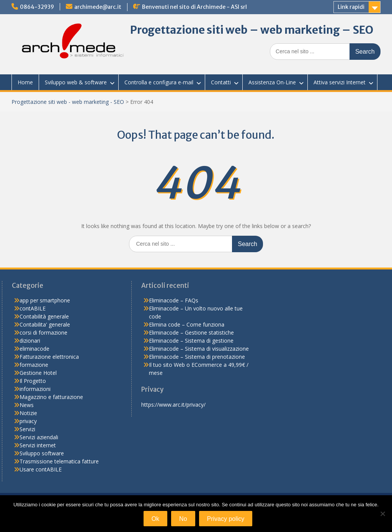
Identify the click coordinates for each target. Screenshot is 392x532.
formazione (34, 365)
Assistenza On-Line (272, 82)
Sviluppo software (42, 453)
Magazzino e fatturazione (51, 397)
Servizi (27, 429)
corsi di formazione (43, 332)
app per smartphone (45, 300)
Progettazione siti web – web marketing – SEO (252, 30)
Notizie (28, 413)
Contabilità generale (44, 316)
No (183, 519)
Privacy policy (226, 519)
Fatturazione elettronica (49, 357)
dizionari (30, 341)
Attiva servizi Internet (340, 82)
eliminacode (34, 349)
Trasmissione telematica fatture (59, 461)
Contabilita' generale (45, 324)
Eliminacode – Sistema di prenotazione (197, 357)
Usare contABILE (41, 469)
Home (25, 82)
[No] (382, 514)
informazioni (35, 389)
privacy (28, 421)
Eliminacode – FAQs (174, 300)
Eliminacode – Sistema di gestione (191, 341)
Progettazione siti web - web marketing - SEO (68, 102)
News (27, 405)
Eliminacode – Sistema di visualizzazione (199, 349)
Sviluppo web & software (76, 82)
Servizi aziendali (39, 437)
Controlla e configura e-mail (159, 82)
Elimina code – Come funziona (187, 324)
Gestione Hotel (38, 373)
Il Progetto (33, 381)
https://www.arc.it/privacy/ (173, 405)
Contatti (221, 82)
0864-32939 (37, 7)
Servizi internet (38, 445)
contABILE (33, 308)
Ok (155, 519)
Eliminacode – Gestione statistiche (191, 332)
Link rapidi (351, 7)
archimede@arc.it (98, 7)
